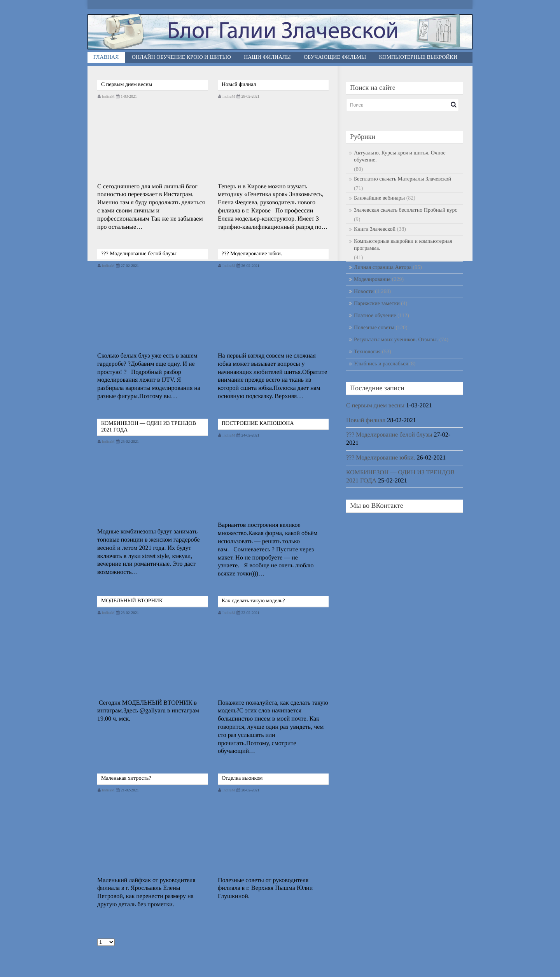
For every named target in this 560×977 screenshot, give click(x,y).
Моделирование (372, 280)
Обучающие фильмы (335, 57)
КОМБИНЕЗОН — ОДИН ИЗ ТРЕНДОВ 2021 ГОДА (149, 427)
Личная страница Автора (383, 267)
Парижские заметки (377, 304)
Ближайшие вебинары (379, 198)
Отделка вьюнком (242, 778)
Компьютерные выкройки (418, 57)
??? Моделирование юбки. (252, 254)
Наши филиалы (267, 57)
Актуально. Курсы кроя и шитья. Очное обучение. (400, 157)
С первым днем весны (127, 85)
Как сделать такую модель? (253, 601)
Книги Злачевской (375, 229)
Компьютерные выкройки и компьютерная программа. (403, 245)
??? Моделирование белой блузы (139, 254)
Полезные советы (374, 328)
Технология (367, 352)
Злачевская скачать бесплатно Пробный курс (406, 210)
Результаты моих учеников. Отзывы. (396, 340)
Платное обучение (375, 316)
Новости (364, 292)
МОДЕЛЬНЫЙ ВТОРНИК (132, 601)
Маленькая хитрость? (126, 778)
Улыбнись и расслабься (381, 364)
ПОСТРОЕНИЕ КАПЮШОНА (258, 424)
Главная (106, 57)
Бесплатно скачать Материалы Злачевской (402, 179)
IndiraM (108, 97)
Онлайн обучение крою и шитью (181, 57)
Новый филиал (239, 85)
